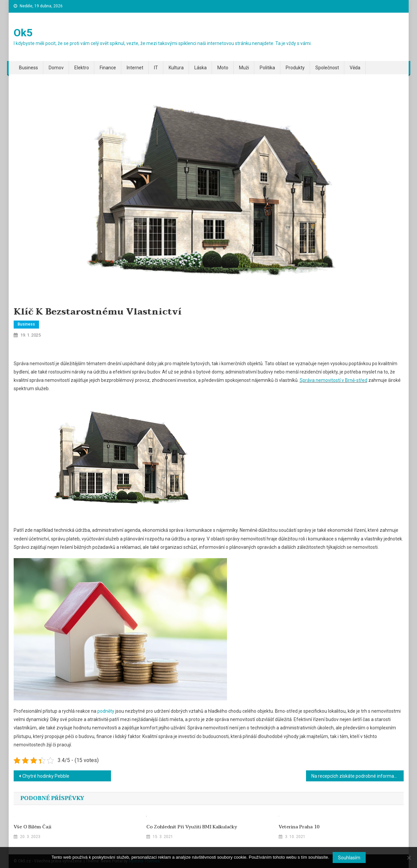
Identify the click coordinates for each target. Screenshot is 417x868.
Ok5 (23, 33)
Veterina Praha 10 (299, 827)
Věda (355, 68)
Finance (108, 68)
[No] (409, 858)
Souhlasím (349, 858)
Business (28, 68)
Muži (244, 68)
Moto (223, 68)
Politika (267, 68)
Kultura (176, 68)
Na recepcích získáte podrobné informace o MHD (357, 776)
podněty (105, 711)
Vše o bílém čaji (32, 827)
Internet (135, 68)
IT (156, 68)
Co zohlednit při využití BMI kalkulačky (192, 827)
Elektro (82, 68)
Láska (200, 68)
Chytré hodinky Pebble (46, 776)
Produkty (295, 68)
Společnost (327, 68)
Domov (56, 68)
